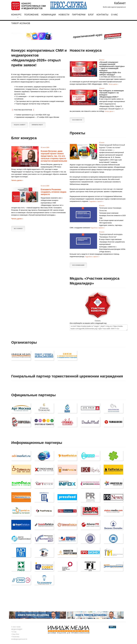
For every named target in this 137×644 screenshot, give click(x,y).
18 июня (102, 88)
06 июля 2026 (45, 147)
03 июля (102, 143)
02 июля (102, 232)
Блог (91, 15)
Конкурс (16, 16)
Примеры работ (37, 125)
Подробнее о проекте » (96, 201)
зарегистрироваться (118, 7)
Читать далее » (113, 84)
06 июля (102, 60)
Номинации (49, 15)
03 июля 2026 (45, 186)
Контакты (102, 15)
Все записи (18, 229)
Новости (64, 15)
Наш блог (16, 634)
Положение (31, 15)
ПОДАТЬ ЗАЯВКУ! (20, 125)
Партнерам (79, 15)
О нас (115, 15)
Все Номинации (78, 265)
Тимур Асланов (21, 23)
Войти (105, 7)
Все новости (77, 120)
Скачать (98, 321)
